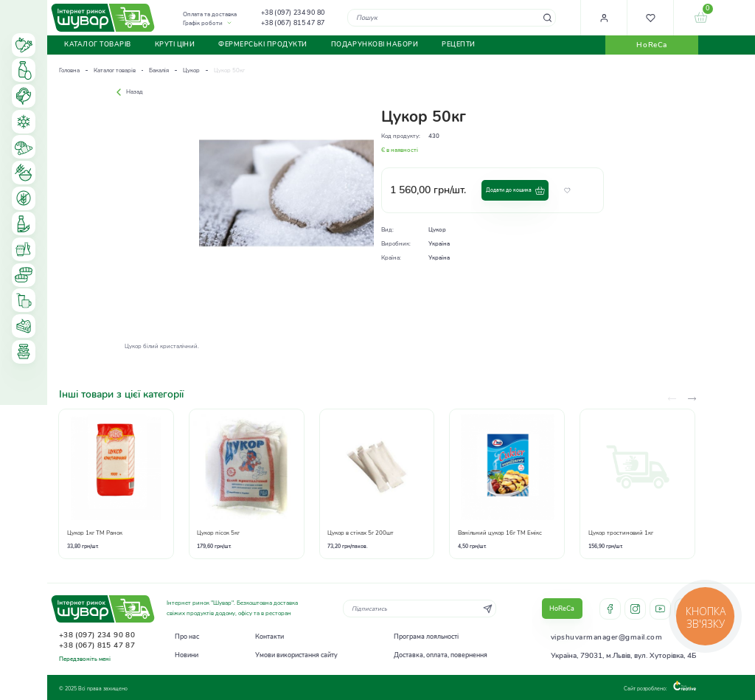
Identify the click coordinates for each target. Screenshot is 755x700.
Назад (128, 92)
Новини (187, 655)
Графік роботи (203, 23)
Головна (69, 70)
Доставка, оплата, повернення (441, 655)
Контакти (269, 637)
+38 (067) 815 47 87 (293, 23)
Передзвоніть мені (85, 659)
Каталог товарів (115, 70)
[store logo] (103, 17)
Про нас (187, 637)
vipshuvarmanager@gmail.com (606, 637)
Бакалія (159, 70)
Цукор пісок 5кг (218, 533)
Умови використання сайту (296, 655)
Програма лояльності (426, 637)
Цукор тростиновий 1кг (621, 533)
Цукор (191, 70)
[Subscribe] (488, 609)
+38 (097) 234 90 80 (293, 13)
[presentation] (692, 399)
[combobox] (452, 17)
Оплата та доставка (210, 14)
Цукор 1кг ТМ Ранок (95, 533)
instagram (635, 609)
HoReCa (651, 45)
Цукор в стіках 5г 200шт (361, 533)
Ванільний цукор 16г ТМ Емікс (500, 533)
